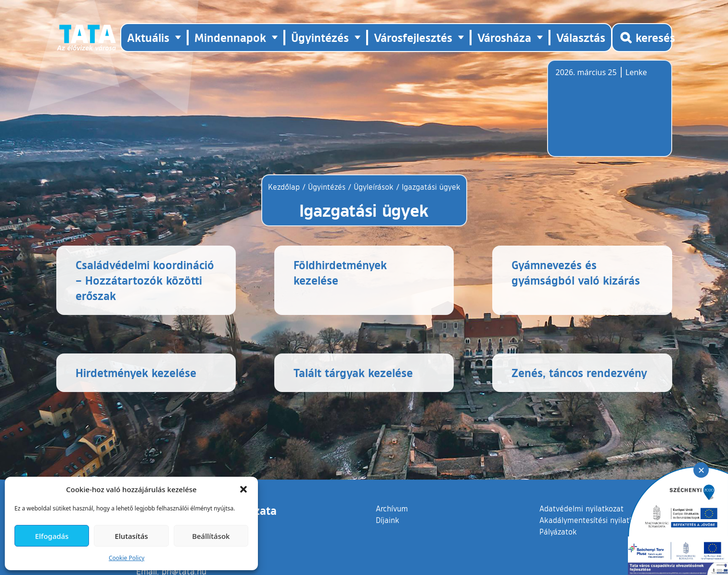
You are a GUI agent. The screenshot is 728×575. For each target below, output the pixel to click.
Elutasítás (131, 536)
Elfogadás (52, 536)
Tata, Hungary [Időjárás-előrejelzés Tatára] (610, 114)
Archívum (392, 508)
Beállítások (211, 536)
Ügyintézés (327, 187)
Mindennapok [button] (230, 37)
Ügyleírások (374, 187)
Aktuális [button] (148, 37)
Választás (581, 37)
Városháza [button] (504, 37)
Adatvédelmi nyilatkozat (581, 509)
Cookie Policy (127, 558)
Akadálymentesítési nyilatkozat (594, 520)
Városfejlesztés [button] (413, 37)
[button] (243, 489)
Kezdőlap (285, 187)
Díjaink (388, 520)
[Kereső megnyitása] (642, 38)
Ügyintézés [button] (320, 37)
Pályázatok (558, 532)
